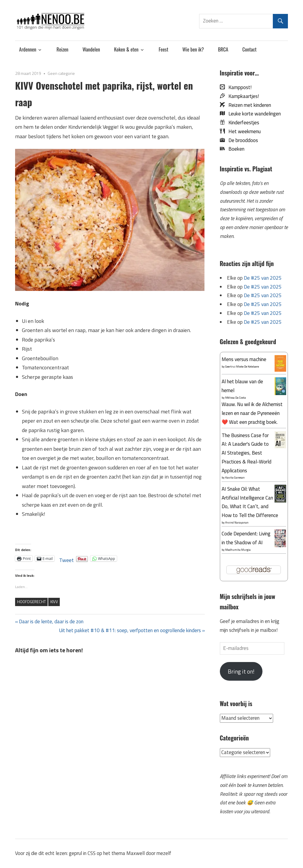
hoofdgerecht (32, 602)
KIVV (54, 602)
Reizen (62, 49)
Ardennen (28, 49)
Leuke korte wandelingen (253, 114)
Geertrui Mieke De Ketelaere (242, 367)
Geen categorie (61, 73)
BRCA (223, 49)
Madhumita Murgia (238, 550)
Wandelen (91, 49)
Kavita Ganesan (235, 478)
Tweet (66, 558)
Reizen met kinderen (248, 105)
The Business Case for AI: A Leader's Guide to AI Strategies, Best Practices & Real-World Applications (246, 453)
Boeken (235, 149)
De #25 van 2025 (263, 278)
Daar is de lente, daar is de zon (51, 621)
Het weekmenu (243, 131)
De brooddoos (241, 140)
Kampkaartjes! (242, 96)
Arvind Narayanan (237, 522)
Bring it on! (241, 671)
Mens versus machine (244, 359)
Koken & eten (126, 49)
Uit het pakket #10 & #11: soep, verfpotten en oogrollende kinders (130, 630)
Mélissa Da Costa (236, 398)
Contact (249, 49)
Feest (163, 49)
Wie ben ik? (193, 49)
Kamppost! (238, 87)
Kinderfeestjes (242, 123)
